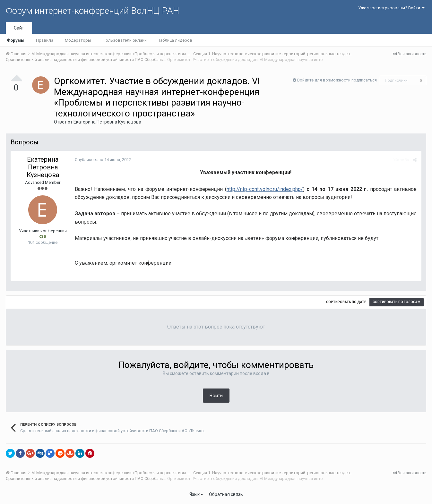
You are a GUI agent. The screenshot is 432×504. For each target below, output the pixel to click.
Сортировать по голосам (397, 302)
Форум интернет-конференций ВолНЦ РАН (92, 11)
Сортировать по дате (346, 302)
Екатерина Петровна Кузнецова (107, 122)
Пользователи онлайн (125, 40)
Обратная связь (226, 494)
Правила (45, 40)
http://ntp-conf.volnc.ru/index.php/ (265, 189)
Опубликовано (103, 160)
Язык (196, 494)
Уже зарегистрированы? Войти (391, 8)
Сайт (19, 28)
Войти (216, 396)
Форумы (16, 40)
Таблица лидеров (175, 40)
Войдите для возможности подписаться (337, 80)
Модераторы (78, 40)
